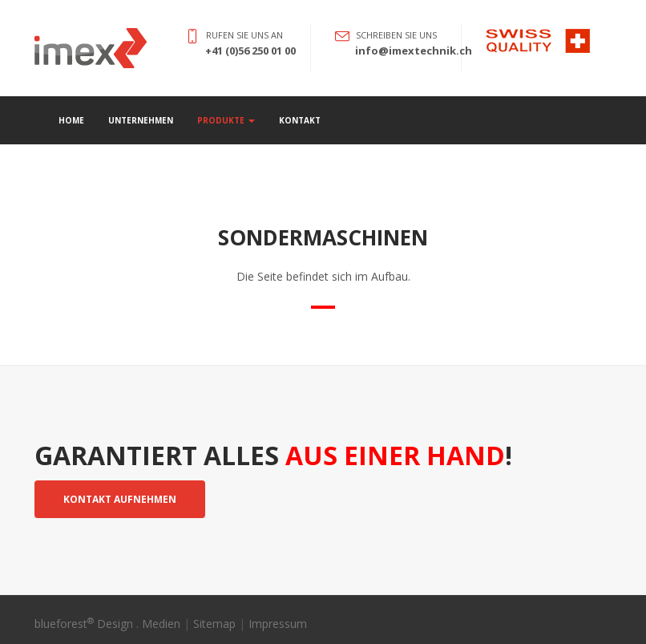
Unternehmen (141, 120)
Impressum (278, 624)
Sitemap (214, 624)
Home (71, 120)
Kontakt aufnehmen (120, 499)
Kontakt (300, 120)
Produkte (226, 120)
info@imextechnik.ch (414, 51)
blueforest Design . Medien (107, 624)
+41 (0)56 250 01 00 (250, 51)
